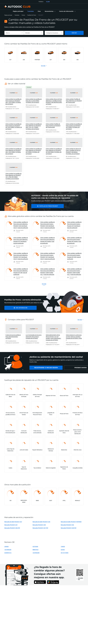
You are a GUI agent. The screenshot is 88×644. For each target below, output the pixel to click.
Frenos (23, 15)
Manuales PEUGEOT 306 (67, 525)
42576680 (35, 546)
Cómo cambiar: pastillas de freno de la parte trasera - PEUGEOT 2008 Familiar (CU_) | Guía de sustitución (74, 272)
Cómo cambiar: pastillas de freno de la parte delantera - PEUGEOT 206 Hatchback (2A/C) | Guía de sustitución (21, 225)
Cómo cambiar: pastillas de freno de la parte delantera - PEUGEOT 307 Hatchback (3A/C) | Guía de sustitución (21, 256)
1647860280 (36, 553)
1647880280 (8, 550)
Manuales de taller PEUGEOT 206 (41, 522)
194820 (63, 546)
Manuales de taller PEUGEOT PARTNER (71, 522)
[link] (18, 11)
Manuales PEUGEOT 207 (11, 525)
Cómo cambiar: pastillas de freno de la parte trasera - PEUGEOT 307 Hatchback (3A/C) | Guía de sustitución (48, 256)
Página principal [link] (8, 15)
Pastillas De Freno (32, 15)
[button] (50, 11)
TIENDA (41, 2)
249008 (6, 546)
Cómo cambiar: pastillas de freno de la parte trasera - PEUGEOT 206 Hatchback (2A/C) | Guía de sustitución (48, 225)
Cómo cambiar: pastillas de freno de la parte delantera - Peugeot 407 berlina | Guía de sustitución (48, 240)
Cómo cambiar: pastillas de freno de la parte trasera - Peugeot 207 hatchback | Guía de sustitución (74, 225)
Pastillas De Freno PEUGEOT (44, 206)
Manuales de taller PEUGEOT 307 (13, 522)
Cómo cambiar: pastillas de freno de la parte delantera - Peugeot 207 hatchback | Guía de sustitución (21, 240)
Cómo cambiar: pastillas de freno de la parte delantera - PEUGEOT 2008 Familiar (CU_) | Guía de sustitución (48, 272)
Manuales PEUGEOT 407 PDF (40, 528)
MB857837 (36, 550)
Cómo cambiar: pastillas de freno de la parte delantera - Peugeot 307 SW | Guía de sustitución (21, 272)
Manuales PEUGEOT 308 (39, 525)
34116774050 (65, 553)
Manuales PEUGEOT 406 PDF (12, 528)
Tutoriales (17, 15)
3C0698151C (8, 553)
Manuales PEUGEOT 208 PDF (69, 528)
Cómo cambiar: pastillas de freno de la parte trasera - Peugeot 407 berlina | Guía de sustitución (74, 240)
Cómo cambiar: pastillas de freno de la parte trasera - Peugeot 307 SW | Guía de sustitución (74, 256)
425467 (63, 550)
